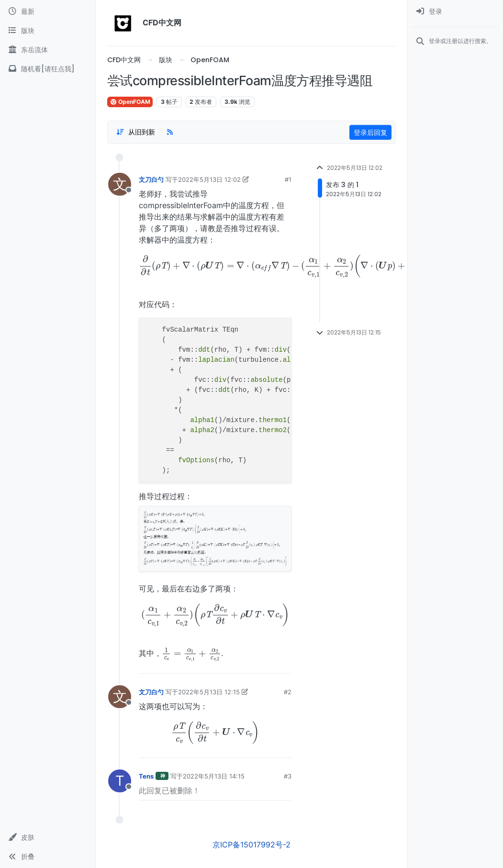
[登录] (455, 11)
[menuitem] (455, 11)
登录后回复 (370, 132)
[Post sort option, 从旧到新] (135, 132)
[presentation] (215, 267)
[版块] (48, 31)
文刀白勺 (151, 179)
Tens (146, 776)
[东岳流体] (48, 50)
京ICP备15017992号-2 (251, 845)
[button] (48, 837)
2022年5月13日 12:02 (209, 179)
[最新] (48, 11)
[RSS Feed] (170, 132)
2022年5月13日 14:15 (214, 776)
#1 (288, 179)
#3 (288, 776)
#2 (288, 692)
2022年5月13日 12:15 (209, 692)
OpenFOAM (130, 102)
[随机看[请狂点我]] (48, 69)
